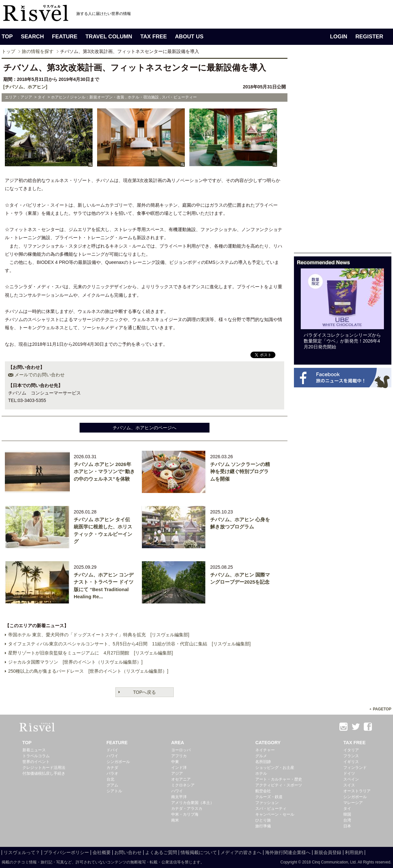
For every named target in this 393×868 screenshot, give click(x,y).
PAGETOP (382, 709)
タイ (347, 809)
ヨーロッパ (181, 750)
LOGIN (339, 37)
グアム (112, 785)
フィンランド (355, 768)
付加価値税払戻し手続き (44, 773)
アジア (177, 773)
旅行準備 (263, 826)
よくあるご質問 (161, 852)
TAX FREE (154, 37)
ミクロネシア (183, 785)
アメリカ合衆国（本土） (193, 803)
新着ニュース (34, 750)
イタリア (351, 750)
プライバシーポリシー (66, 852)
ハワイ (112, 756)
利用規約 (354, 852)
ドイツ (349, 773)
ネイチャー (265, 750)
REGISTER (369, 37)
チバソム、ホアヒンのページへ (145, 428)
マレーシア (353, 803)
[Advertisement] (314, 155)
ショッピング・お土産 (275, 768)
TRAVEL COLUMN (109, 37)
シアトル (114, 791)
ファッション (267, 803)
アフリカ (179, 756)
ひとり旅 (263, 820)
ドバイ (112, 750)
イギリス (351, 762)
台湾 (347, 820)
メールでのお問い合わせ (40, 375)
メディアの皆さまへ (241, 852)
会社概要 (102, 852)
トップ (8, 51)
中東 (175, 762)
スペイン (351, 779)
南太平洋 (179, 797)
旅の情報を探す (38, 51)
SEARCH (32, 37)
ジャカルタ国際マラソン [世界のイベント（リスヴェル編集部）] (75, 662)
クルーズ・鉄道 (269, 797)
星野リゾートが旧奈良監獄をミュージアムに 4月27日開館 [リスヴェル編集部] (90, 653)
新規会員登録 (328, 852)
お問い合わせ (128, 852)
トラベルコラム (36, 756)
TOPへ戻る (145, 692)
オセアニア (181, 779)
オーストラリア (357, 791)
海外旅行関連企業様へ (288, 852)
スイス (349, 785)
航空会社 (263, 791)
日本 (347, 826)
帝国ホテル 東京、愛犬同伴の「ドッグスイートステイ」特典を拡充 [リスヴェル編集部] (99, 635)
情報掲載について (199, 852)
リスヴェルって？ (22, 852)
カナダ (112, 768)
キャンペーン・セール (275, 814)
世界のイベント (36, 762)
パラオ (112, 773)
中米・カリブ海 (185, 814)
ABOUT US (189, 37)
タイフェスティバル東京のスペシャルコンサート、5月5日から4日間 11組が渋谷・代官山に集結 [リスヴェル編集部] (129, 644)
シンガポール (118, 762)
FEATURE (65, 37)
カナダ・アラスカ (187, 809)
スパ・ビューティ (271, 809)
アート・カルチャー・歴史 (279, 779)
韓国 (347, 814)
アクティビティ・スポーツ (279, 785)
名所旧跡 (263, 762)
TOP (7, 37)
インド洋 (179, 768)
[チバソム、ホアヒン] (25, 87)
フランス (351, 756)
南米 (175, 820)
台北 (110, 779)
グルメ (261, 756)
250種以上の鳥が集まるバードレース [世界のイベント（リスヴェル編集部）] (88, 671)
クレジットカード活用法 (44, 768)
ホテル (261, 773)
